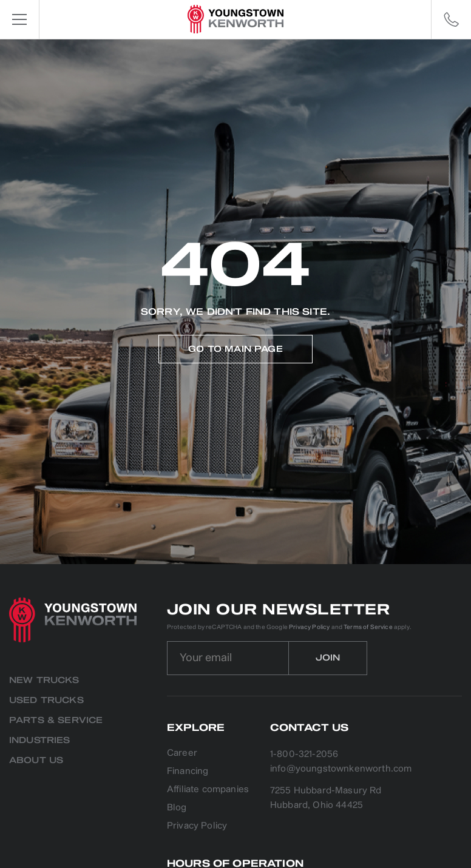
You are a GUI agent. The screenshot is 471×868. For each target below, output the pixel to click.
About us (36, 760)
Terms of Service (368, 627)
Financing (188, 772)
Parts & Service (56, 720)
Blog (177, 808)
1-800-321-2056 (304, 754)
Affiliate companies (208, 790)
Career (182, 754)
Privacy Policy (309, 627)
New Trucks (44, 680)
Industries (40, 740)
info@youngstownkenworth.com (341, 769)
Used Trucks (46, 700)
